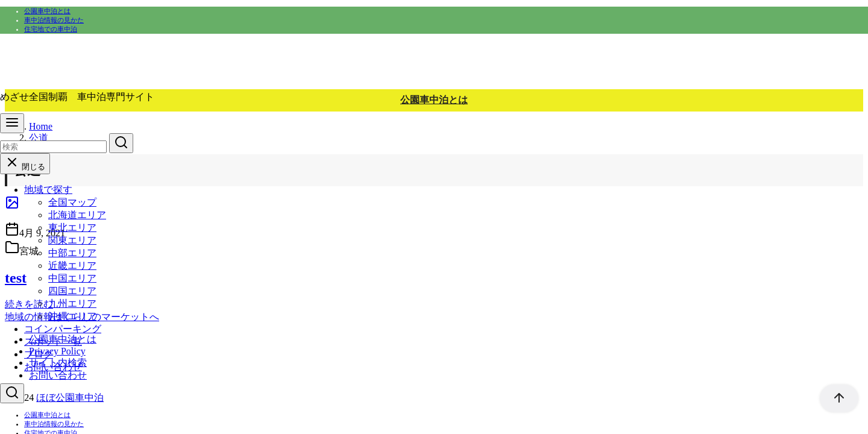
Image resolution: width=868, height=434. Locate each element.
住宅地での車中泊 (51, 29)
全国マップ (72, 202)
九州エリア (72, 303)
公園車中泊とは (47, 11)
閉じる (25, 167)
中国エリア (72, 278)
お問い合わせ (53, 367)
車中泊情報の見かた (54, 20)
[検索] (53, 147)
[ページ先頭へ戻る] (833, 398)
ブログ (39, 354)
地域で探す (48, 190)
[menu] (12, 123)
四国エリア (72, 291)
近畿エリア (72, 266)
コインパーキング (63, 329)
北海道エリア (77, 215)
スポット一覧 (53, 341)
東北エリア (72, 228)
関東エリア (72, 240)
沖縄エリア (72, 316)
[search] (121, 143)
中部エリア (72, 253)
